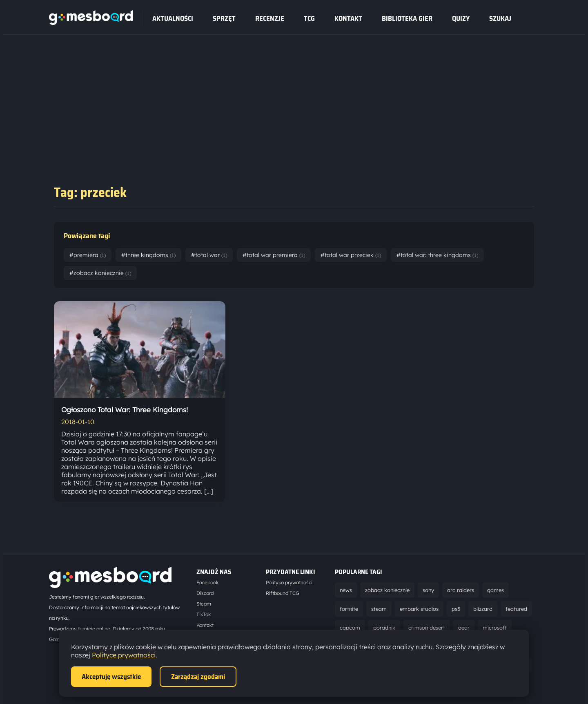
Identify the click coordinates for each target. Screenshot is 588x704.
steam (379, 609)
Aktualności (173, 18)
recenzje (270, 18)
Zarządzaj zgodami (198, 677)
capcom (350, 628)
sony (428, 590)
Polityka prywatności (289, 582)
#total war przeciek (351, 255)
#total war (209, 255)
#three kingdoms (148, 255)
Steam (204, 604)
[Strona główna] (91, 22)
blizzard (483, 609)
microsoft (495, 628)
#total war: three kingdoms (437, 255)
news (346, 590)
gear (464, 628)
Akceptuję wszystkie (111, 677)
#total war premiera (274, 255)
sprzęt (224, 18)
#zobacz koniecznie (100, 273)
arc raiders (461, 590)
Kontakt (348, 18)
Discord (205, 593)
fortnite (349, 609)
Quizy (461, 18)
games (496, 590)
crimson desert (427, 628)
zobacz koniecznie (387, 590)
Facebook (207, 582)
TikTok (204, 614)
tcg (309, 18)
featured (516, 609)
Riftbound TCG (283, 593)
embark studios (419, 609)
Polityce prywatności (124, 655)
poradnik (384, 628)
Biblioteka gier (407, 18)
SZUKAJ (500, 18)
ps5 (456, 609)
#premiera (88, 255)
